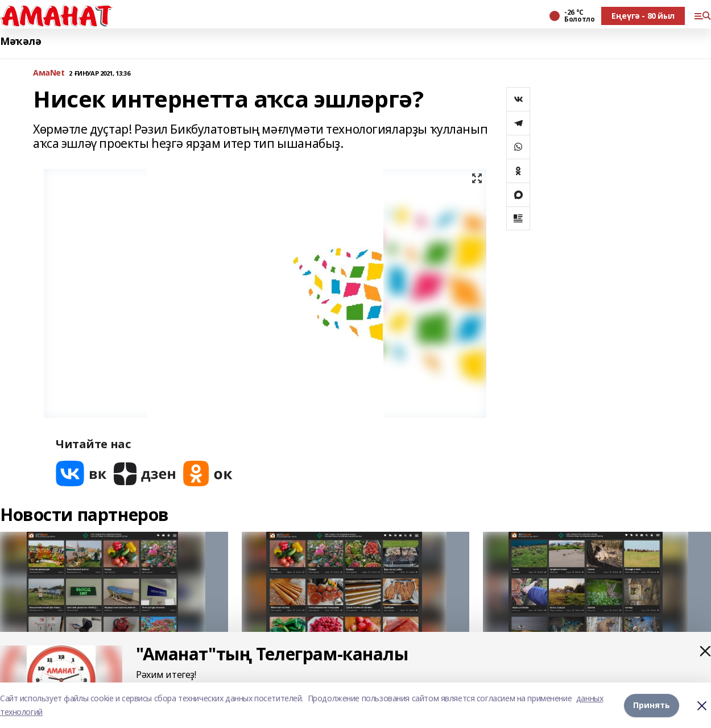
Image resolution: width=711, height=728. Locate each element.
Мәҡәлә (20, 41)
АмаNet (49, 73)
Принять (652, 705)
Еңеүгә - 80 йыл (643, 16)
